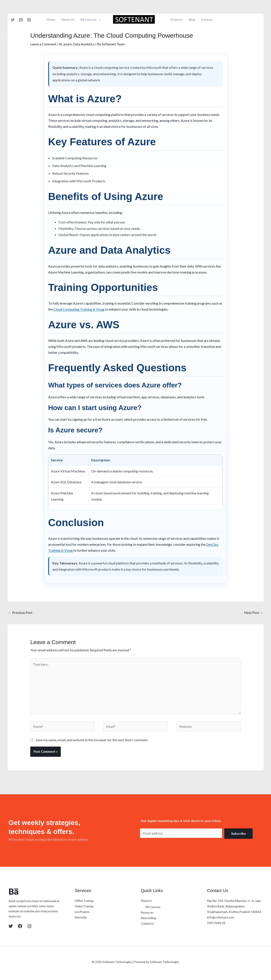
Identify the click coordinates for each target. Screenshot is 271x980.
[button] (99, 20)
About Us (68, 20)
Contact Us (149, 923)
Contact (207, 20)
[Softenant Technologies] (134, 19)
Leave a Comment (43, 44)
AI (61, 44)
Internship (82, 917)
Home (51, 20)
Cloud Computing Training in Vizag (79, 309)
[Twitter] (13, 20)
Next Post (254, 612)
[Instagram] (29, 20)
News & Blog (149, 918)
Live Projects (83, 912)
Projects (177, 20)
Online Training (85, 906)
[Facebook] (21, 20)
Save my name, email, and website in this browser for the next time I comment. (92, 740)
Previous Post (20, 612)
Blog (192, 20)
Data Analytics (84, 44)
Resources (148, 912)
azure (68, 44)
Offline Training (85, 901)
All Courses (90, 20)
